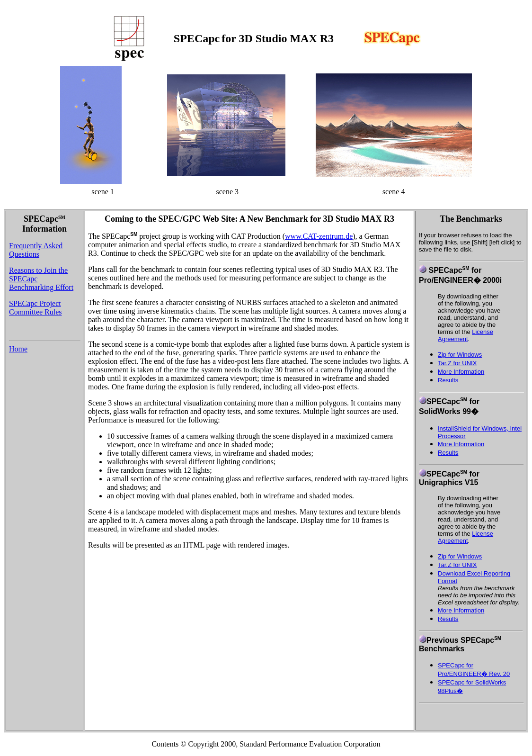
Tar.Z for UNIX (457, 363)
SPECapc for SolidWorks (472, 682)
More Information (461, 372)
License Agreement (465, 335)
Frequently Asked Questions (36, 250)
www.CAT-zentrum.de (319, 236)
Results (449, 380)
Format (448, 581)
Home (18, 349)
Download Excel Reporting (474, 573)
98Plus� (450, 691)
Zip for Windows (460, 355)
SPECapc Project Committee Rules (35, 308)
